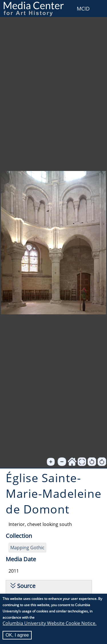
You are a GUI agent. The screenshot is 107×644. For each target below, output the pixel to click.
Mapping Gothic (27, 548)
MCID (83, 9)
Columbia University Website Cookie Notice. (50, 623)
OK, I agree (17, 635)
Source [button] (26, 586)
